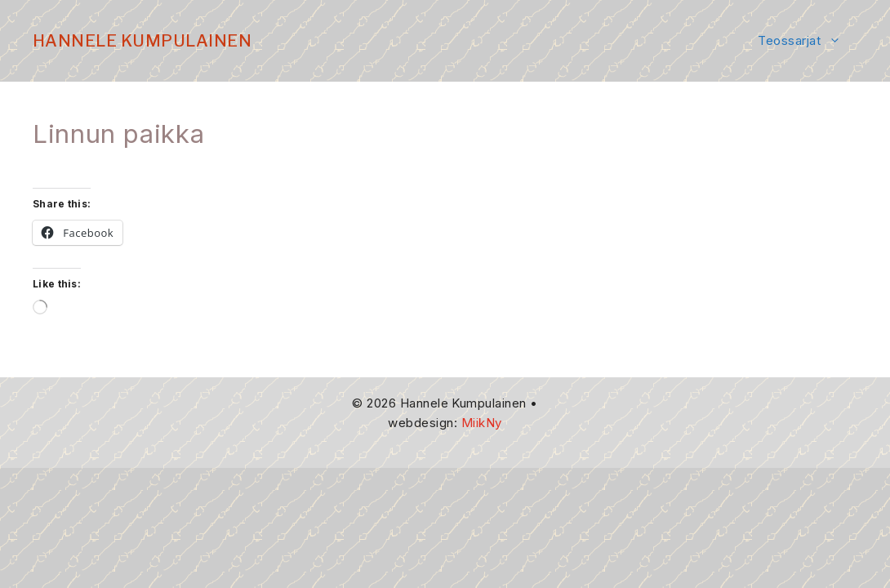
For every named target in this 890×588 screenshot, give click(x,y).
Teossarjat (808, 41)
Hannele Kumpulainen (142, 41)
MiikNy (482, 423)
